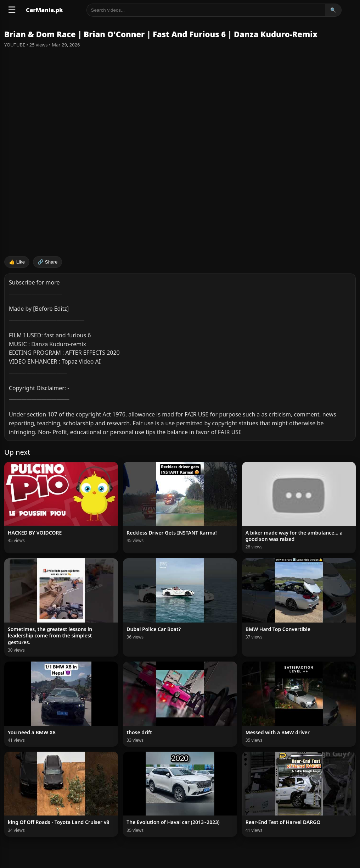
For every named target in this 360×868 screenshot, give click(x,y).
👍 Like (17, 262)
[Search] (206, 10)
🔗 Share (47, 262)
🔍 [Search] (333, 10)
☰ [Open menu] (12, 10)
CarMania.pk (44, 10)
